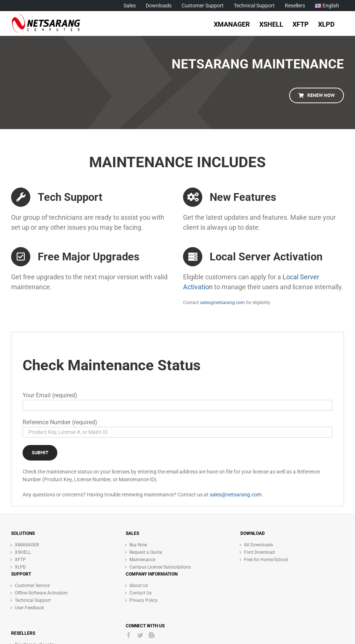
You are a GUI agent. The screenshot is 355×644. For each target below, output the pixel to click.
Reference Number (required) (60, 422)
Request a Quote (146, 552)
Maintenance (142, 560)
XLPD (20, 567)
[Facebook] (129, 635)
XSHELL (23, 552)
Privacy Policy (143, 600)
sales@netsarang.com (222, 303)
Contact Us (141, 593)
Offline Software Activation (41, 593)
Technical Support (33, 600)
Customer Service (32, 586)
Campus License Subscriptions (160, 567)
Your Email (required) (50, 395)
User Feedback (29, 608)
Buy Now (138, 545)
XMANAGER (27, 545)
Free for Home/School (266, 560)
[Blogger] (152, 635)
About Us (139, 586)
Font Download (259, 552)
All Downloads (258, 545)
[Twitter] (140, 635)
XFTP (20, 560)
